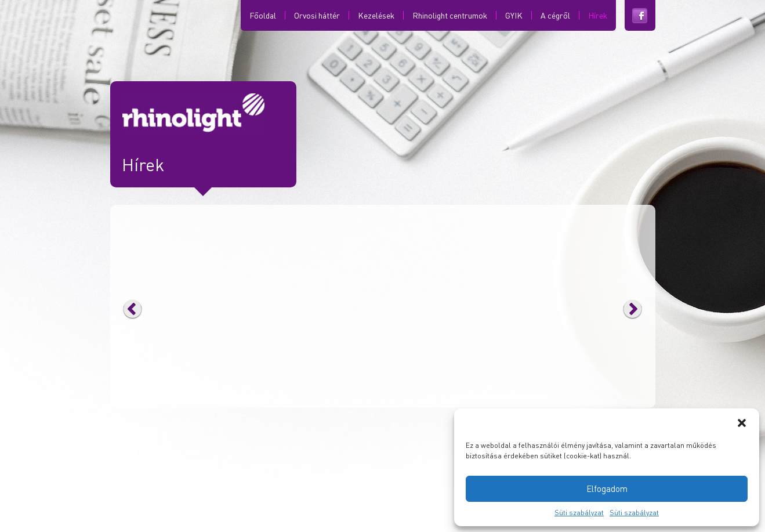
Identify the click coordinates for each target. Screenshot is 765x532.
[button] (742, 423)
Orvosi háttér (317, 15)
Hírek (598, 15)
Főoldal (263, 15)
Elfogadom (607, 488)
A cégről (555, 15)
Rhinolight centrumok (450, 15)
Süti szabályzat (579, 513)
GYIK (514, 15)
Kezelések (376, 15)
